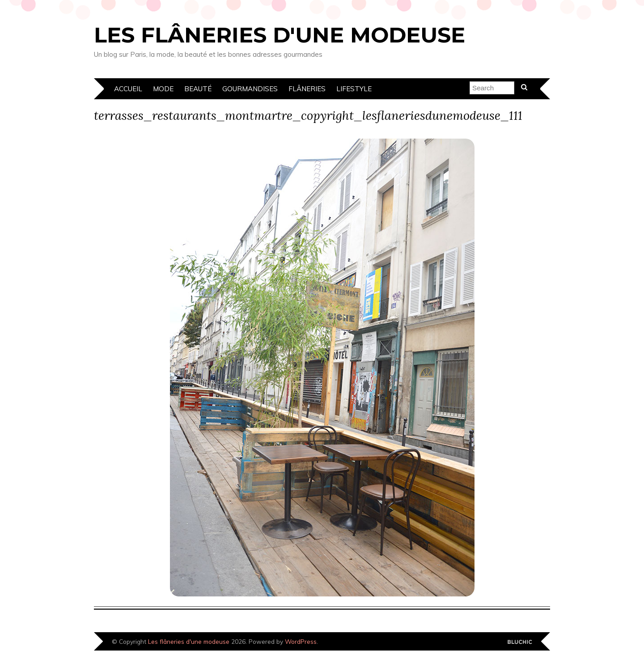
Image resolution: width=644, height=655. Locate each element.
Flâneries (307, 89)
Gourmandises (250, 89)
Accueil (128, 89)
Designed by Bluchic (520, 642)
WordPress (301, 641)
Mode (163, 89)
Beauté (198, 89)
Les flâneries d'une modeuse (280, 35)
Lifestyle (354, 89)
